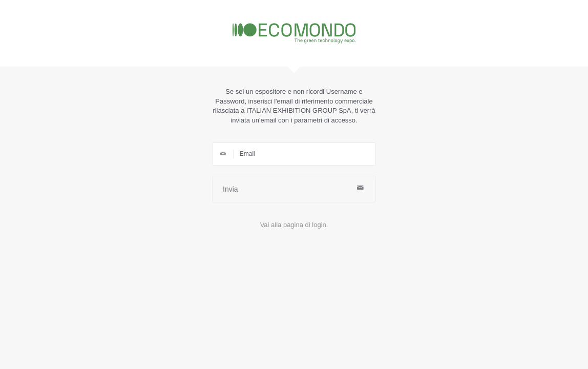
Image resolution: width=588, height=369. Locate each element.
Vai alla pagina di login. (294, 225)
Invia (294, 189)
